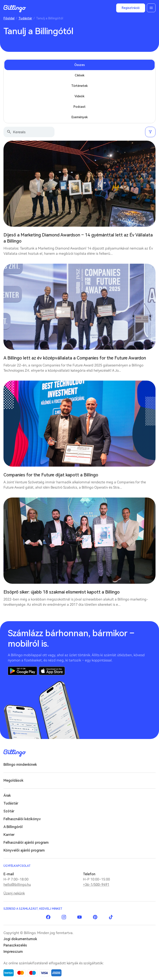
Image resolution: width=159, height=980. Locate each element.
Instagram (64, 917)
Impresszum (13, 952)
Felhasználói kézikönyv (22, 819)
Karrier (9, 835)
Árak (7, 795)
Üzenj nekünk (14, 893)
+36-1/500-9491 (96, 885)
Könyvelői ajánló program (24, 850)
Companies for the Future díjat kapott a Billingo (51, 475)
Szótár (9, 811)
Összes (79, 65)
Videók (79, 96)
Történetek (79, 86)
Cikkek (80, 75)
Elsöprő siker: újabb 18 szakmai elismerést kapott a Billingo (62, 592)
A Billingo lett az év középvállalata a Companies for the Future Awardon (75, 358)
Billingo (15, 9)
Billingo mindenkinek (20, 765)
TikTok (111, 917)
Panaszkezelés (15, 945)
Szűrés (150, 132)
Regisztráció (131, 8)
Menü (151, 8)
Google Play (22, 671)
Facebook (48, 917)
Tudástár (25, 18)
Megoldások (13, 780)
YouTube (79, 917)
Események (80, 117)
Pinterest (95, 917)
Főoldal (9, 18)
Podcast (79, 107)
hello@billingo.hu (17, 885)
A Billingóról (13, 827)
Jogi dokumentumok (20, 939)
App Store (52, 671)
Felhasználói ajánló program (26, 843)
